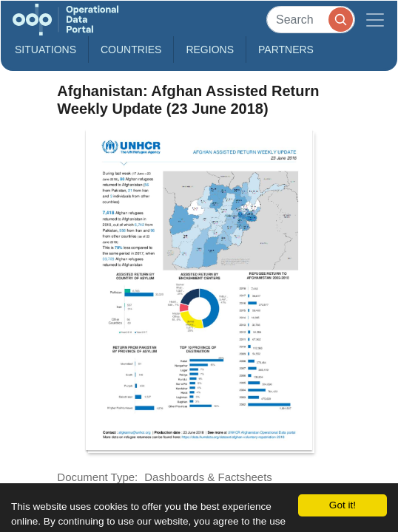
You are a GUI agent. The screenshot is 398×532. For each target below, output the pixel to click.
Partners (286, 50)
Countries (131, 50)
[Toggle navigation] (375, 20)
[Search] (311, 20)
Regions (210, 50)
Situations (45, 50)
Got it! (343, 505)
